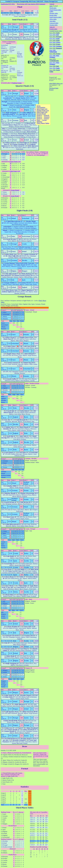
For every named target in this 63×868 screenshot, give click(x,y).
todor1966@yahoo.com (56, 83)
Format (25, 769)
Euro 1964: (55, 68)
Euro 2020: (54, 35)
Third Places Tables (25, 808)
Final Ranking (5, 152)
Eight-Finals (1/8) (15, 171)
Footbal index (53, 29)
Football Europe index (56, 31)
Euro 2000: (55, 44)
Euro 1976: (54, 60)
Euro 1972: (54, 63)
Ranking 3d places (6, 839)
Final (20, 7)
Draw (25, 746)
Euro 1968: (54, 66)
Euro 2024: (55, 33)
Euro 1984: (55, 54)
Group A (4, 310)
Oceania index (54, 25)
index (51, 6)
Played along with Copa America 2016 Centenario (31, 4)
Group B (4, 384)
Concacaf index (54, 23)
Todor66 (52, 4)
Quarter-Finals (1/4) (25, 86)
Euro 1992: (56, 48)
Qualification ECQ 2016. (8, 4)
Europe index (53, 15)
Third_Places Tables (43, 123)
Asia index (52, 21)
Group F (4, 668)
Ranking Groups (17, 83)
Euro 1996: (56, 46)
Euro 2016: (55, 37)
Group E (4, 599)
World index (53, 8)
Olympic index (54, 13)
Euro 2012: (55, 39)
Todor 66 (52, 27)
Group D (4, 529)
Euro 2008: (55, 41)
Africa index (53, 19)
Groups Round (15, 190)
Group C (4, 459)
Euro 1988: (53, 51)
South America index (55, 17)
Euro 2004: (55, 42)
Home (39, 106)
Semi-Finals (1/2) (20, 20)
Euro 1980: (54, 56)
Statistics (25, 787)
